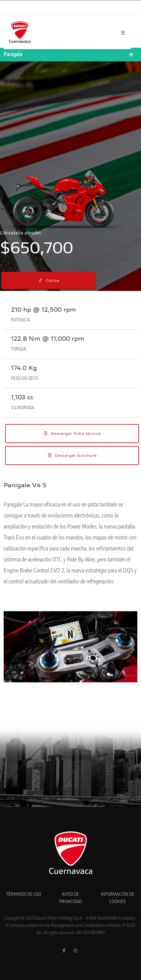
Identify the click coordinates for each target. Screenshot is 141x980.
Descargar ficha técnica (72, 433)
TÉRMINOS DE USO (23, 895)
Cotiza (49, 280)
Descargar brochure (72, 455)
